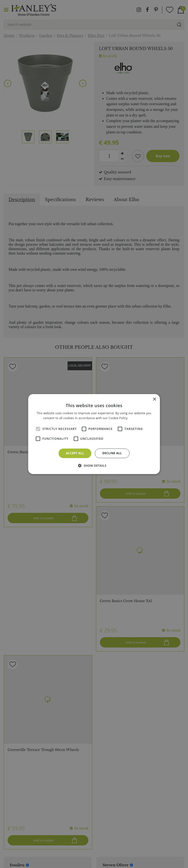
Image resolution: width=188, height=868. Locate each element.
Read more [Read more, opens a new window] (137, 418)
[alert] (94, 434)
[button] (94, 466)
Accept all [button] (75, 453)
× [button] (154, 399)
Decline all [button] (112, 453)
